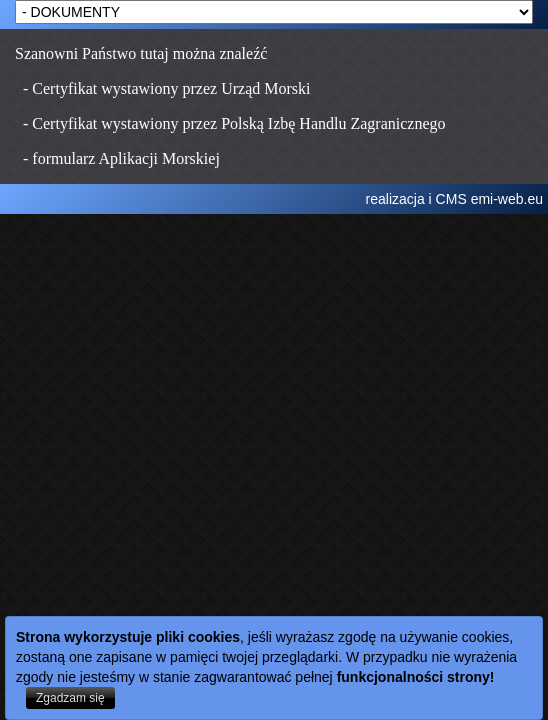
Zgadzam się (70, 698)
